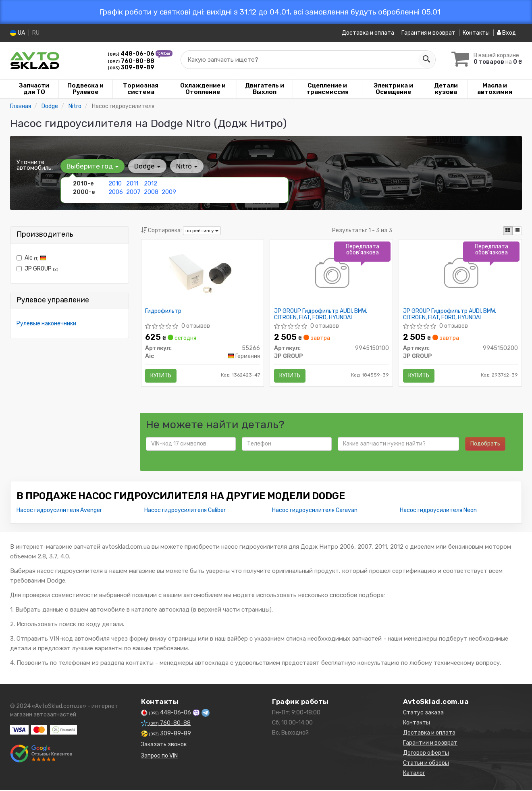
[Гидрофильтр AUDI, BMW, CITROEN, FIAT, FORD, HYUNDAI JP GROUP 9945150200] (460, 274)
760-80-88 (131, 61)
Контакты (476, 33)
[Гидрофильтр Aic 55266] (202, 274)
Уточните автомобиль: (35, 165)
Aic (31, 258)
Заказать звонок (164, 745)
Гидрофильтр (164, 311)
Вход (506, 33)
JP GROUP (37, 269)
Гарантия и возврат (428, 33)
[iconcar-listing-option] (517, 231)
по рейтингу (202, 231)
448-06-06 (132, 54)
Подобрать (485, 444)
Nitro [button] (186, 166)
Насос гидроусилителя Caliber (185, 511)
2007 (133, 192)
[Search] (426, 60)
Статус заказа (423, 713)
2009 (169, 192)
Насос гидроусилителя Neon (438, 511)
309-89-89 (131, 68)
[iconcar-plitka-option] (508, 231)
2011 (132, 184)
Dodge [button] (147, 166)
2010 (115, 184)
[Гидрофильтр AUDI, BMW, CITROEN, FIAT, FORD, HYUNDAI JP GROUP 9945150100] (331, 274)
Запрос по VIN (159, 757)
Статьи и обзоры (426, 764)
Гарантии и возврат (430, 744)
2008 (151, 192)
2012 (151, 184)
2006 (116, 192)
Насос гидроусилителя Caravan (315, 511)
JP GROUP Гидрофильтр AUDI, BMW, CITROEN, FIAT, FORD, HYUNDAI (321, 314)
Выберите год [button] (92, 166)
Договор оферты (426, 754)
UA (18, 33)
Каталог (414, 774)
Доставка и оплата (368, 33)
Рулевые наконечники (46, 324)
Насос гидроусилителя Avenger (59, 511)
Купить (161, 376)
